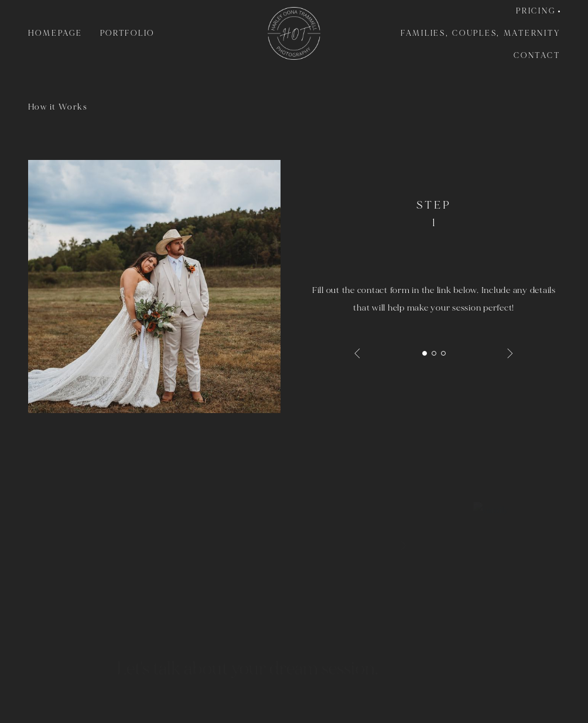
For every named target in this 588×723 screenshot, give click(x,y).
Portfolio (128, 33)
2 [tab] (434, 353)
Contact (537, 56)
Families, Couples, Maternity (480, 33)
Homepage (55, 33)
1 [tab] (425, 353)
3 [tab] (443, 353)
